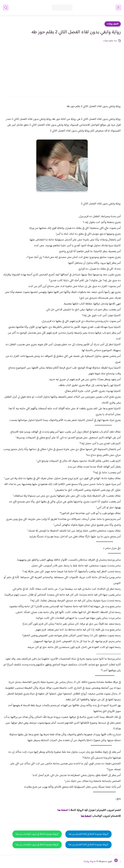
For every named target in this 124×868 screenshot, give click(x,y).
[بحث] (6, 8)
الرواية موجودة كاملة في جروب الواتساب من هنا (37, 834)
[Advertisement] (62, 67)
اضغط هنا (86, 816)
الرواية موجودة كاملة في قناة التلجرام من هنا (88, 834)
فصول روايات (113, 24)
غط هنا (61, 810)
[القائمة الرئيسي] (118, 8)
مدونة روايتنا (90, 861)
